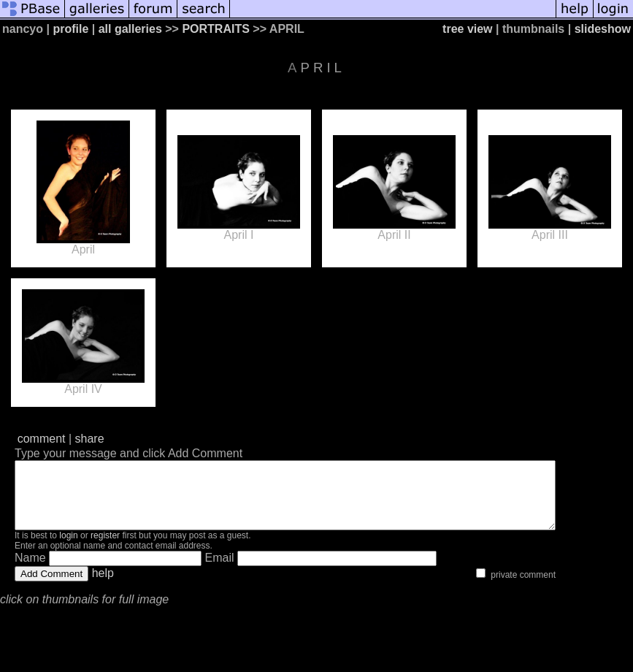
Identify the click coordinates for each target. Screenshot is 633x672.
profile (70, 29)
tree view (467, 29)
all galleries (130, 29)
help (103, 586)
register (105, 549)
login (68, 549)
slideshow (603, 29)
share (90, 439)
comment (42, 439)
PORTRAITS (215, 29)
